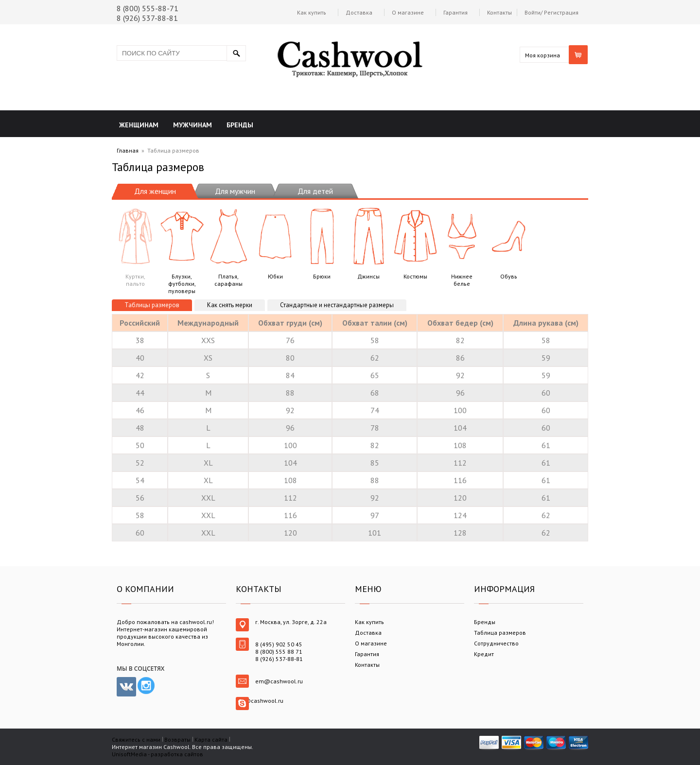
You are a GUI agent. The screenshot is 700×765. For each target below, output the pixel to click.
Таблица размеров (500, 633)
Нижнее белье (462, 246)
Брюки (322, 242)
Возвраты (177, 739)
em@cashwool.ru (279, 681)
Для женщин (155, 191)
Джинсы (368, 242)
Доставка (359, 12)
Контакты (499, 12)
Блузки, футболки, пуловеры (182, 250)
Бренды (485, 622)
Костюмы (415, 242)
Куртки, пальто (135, 246)
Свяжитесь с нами (136, 739)
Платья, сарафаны (228, 246)
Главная (128, 150)
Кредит (484, 654)
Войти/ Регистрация (551, 12)
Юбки (275, 242)
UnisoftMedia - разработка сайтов (157, 754)
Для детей (315, 191)
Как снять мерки (230, 305)
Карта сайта (211, 739)
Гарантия (455, 12)
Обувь (508, 242)
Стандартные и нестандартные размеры (337, 305)
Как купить (312, 12)
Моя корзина (542, 55)
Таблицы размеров (152, 305)
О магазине (408, 12)
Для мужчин (235, 191)
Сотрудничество (496, 643)
